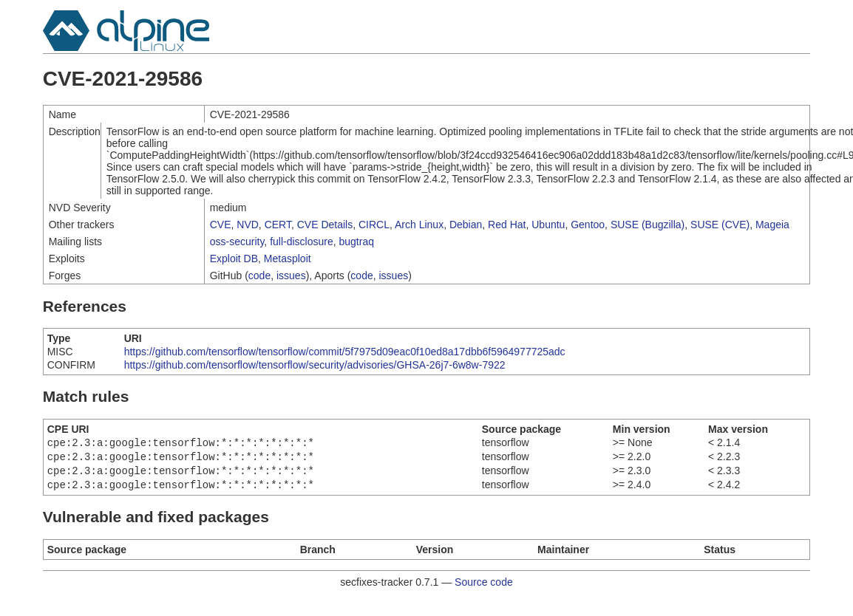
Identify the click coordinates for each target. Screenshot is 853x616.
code (259, 276)
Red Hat (507, 225)
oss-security (237, 242)
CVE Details (325, 225)
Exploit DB (234, 259)
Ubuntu (548, 225)
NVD (248, 225)
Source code (484, 588)
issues (291, 276)
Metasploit (288, 259)
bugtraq (357, 242)
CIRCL (374, 225)
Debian (466, 225)
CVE (221, 225)
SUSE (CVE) (720, 225)
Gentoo (588, 225)
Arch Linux (419, 225)
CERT (278, 225)
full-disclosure (302, 242)
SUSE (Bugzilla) (648, 225)
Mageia (772, 225)
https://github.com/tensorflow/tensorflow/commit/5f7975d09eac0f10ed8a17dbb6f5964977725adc (345, 352)
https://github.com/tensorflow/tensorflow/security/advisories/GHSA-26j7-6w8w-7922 (315, 365)
